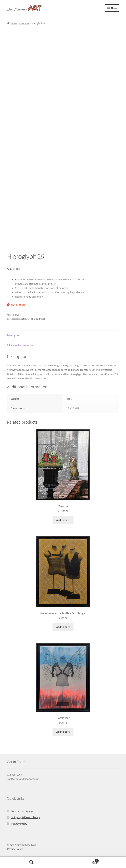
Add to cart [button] (63, 520)
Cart (81, 860)
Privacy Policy (19, 824)
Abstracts (24, 23)
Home (14, 23)
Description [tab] (14, 335)
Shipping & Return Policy (25, 817)
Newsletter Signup (22, 811)
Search (31, 862)
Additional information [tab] (20, 345)
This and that (38, 319)
